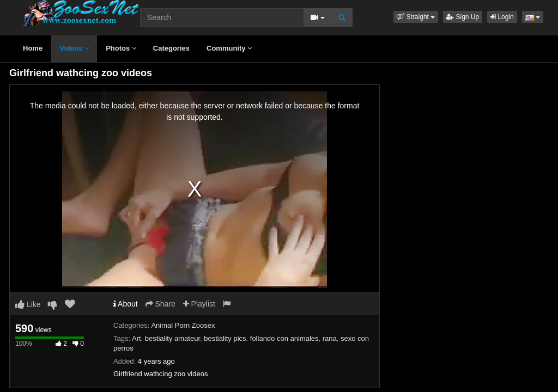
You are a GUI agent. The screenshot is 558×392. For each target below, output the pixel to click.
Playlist (199, 304)
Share (160, 304)
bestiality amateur (172, 338)
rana (330, 338)
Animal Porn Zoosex (183, 325)
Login (502, 17)
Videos (74, 48)
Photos (121, 48)
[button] (416, 17)
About (126, 304)
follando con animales (284, 338)
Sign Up (463, 17)
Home (33, 48)
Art (137, 338)
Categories (171, 48)
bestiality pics (225, 338)
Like (28, 304)
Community (229, 48)
